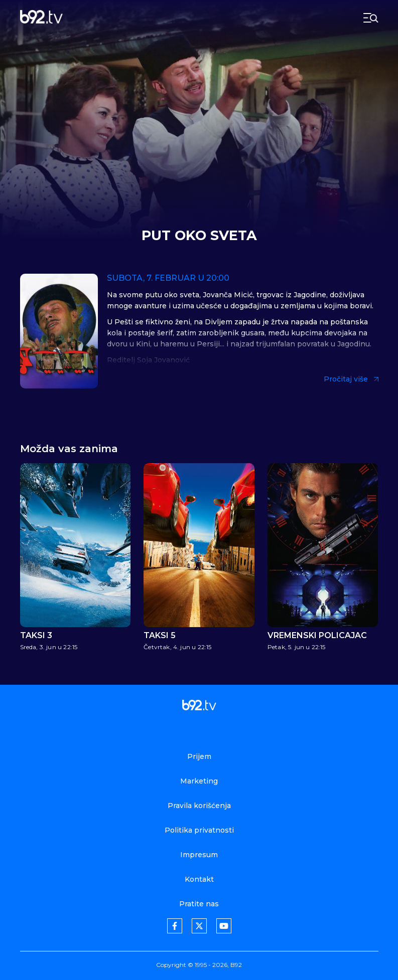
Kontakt (199, 879)
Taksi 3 (36, 636)
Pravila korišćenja (199, 806)
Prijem (199, 756)
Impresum (199, 855)
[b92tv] (41, 18)
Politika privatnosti (199, 830)
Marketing (199, 781)
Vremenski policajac (317, 636)
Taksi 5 (160, 636)
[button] (364, 542)
